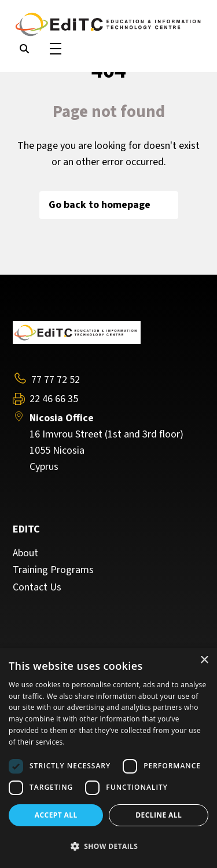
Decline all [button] (159, 815)
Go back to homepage (109, 205)
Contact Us (37, 588)
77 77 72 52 (56, 380)
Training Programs (53, 570)
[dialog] (108, 758)
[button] (108, 847)
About (25, 553)
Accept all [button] (56, 815)
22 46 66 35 (54, 399)
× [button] (204, 660)
